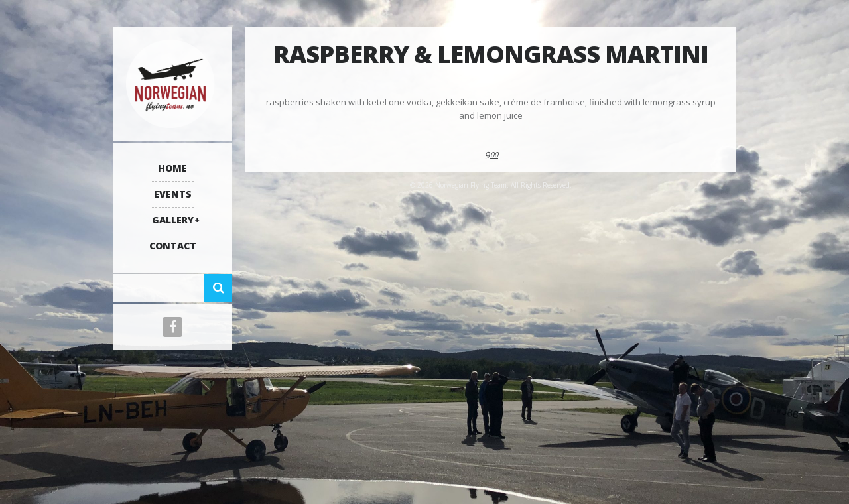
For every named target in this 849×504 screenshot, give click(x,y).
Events (173, 194)
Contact (173, 246)
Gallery (173, 220)
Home (172, 168)
